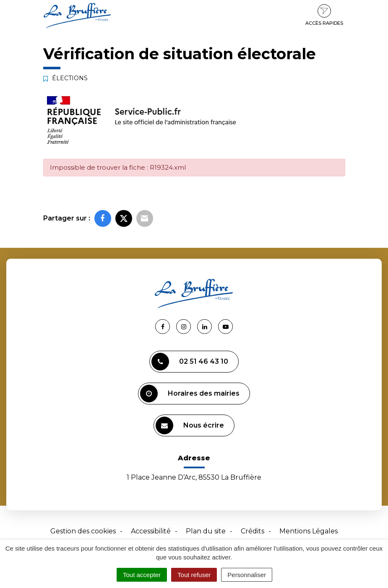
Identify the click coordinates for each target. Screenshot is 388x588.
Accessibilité (151, 531)
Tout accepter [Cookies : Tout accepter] (142, 575)
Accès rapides (324, 15)
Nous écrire (190, 425)
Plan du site (206, 531)
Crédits (253, 531)
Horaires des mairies (190, 394)
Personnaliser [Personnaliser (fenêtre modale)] (247, 575)
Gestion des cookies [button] (83, 531)
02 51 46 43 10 (190, 362)
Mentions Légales (309, 531)
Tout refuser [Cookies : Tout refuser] (194, 575)
